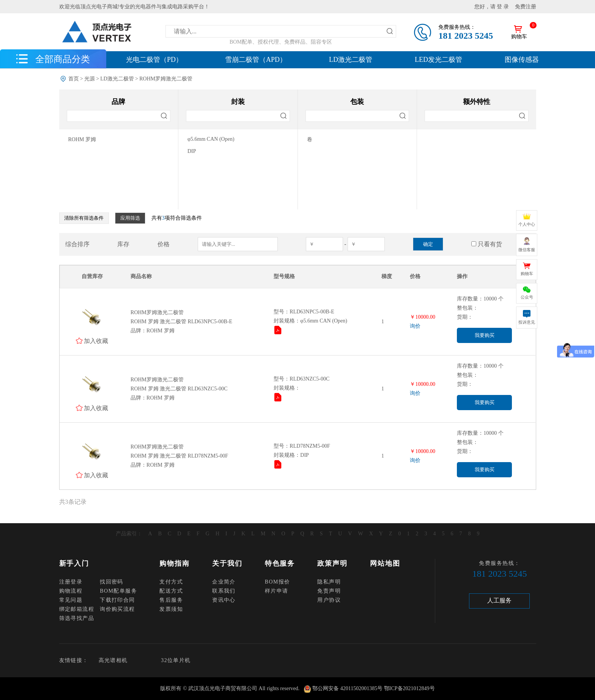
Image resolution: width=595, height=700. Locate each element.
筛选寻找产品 (77, 618)
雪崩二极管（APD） (256, 60)
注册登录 (71, 582)
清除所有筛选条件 (84, 218)
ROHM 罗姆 (82, 139)
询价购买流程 (117, 609)
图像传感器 (522, 60)
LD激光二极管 (351, 60)
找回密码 (112, 582)
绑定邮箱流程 (77, 609)
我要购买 (485, 335)
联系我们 (224, 591)
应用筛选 (130, 218)
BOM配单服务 (118, 591)
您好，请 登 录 (492, 7)
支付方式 (171, 582)
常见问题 (71, 600)
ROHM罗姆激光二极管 (166, 79)
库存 (123, 244)
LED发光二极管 (438, 60)
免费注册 (526, 7)
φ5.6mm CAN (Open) (211, 139)
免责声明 (329, 591)
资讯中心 (224, 600)
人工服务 (499, 600)
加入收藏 (96, 341)
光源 (90, 79)
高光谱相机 (113, 660)
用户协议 (329, 600)
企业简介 (224, 582)
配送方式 (171, 591)
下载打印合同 (117, 600)
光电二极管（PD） (154, 60)
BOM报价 (278, 582)
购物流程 (71, 591)
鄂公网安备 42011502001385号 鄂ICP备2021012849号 (373, 688)
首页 (74, 79)
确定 (428, 244)
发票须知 (171, 609)
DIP (192, 151)
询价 (415, 326)
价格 (164, 244)
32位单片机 (176, 660)
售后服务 (171, 600)
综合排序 (77, 244)
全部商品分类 (63, 59)
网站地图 (385, 563)
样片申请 (277, 591)
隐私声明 (329, 582)
